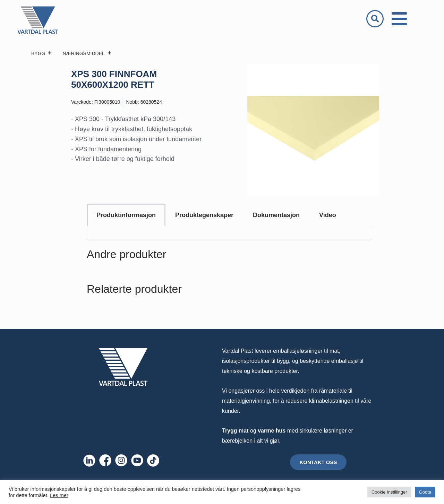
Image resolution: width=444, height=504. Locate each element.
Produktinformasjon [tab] (126, 215)
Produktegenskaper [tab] (204, 215)
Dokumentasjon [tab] (276, 215)
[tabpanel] (229, 233)
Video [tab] (328, 215)
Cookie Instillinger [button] (389, 492)
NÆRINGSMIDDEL (87, 53)
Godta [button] (425, 492)
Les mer (59, 495)
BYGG (42, 53)
